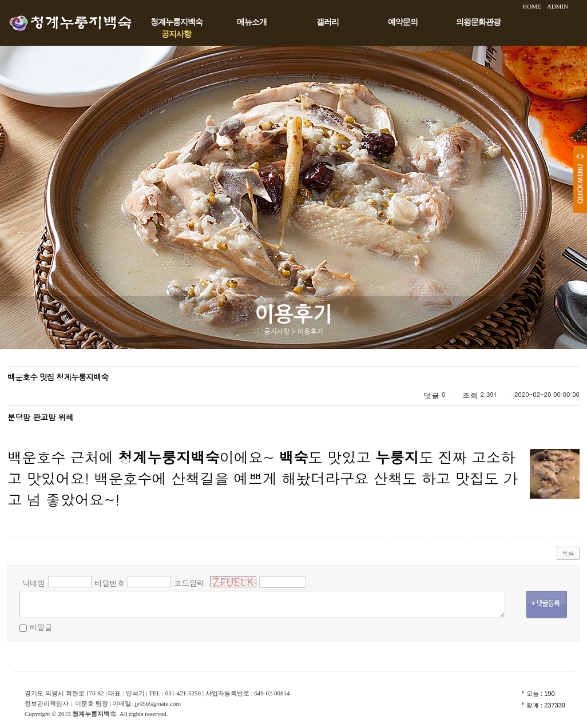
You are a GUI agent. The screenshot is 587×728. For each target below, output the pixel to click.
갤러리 (328, 22)
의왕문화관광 (478, 22)
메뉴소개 (252, 22)
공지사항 (176, 34)
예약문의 (403, 22)
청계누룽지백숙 (177, 22)
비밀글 (41, 627)
